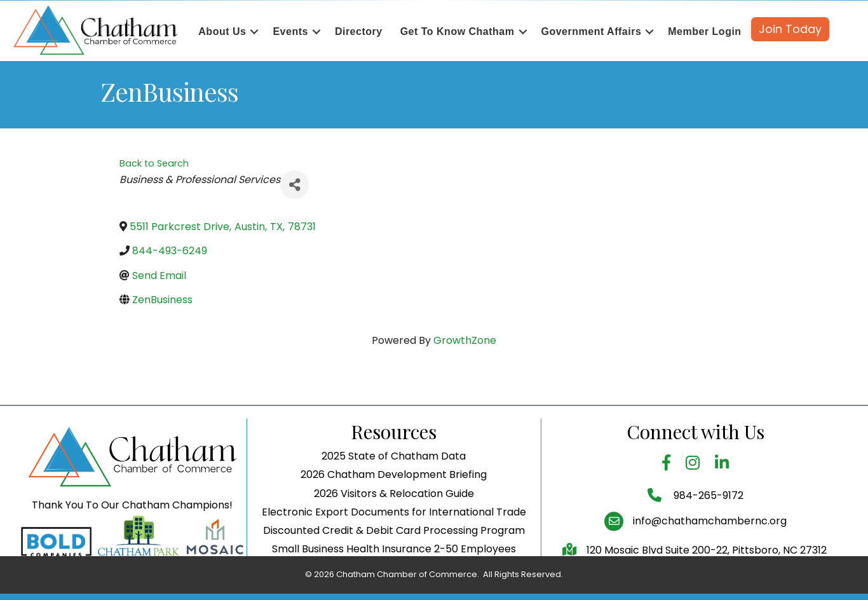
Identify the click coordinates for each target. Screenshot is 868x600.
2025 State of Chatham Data (394, 476)
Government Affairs (592, 31)
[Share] (295, 185)
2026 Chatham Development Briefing (394, 495)
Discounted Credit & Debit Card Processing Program (394, 551)
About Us (222, 31)
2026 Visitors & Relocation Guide (394, 514)
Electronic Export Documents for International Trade (394, 532)
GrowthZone (465, 340)
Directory (359, 31)
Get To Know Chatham (458, 31)
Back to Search (154, 163)
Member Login (704, 31)
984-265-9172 (707, 516)
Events (290, 31)
